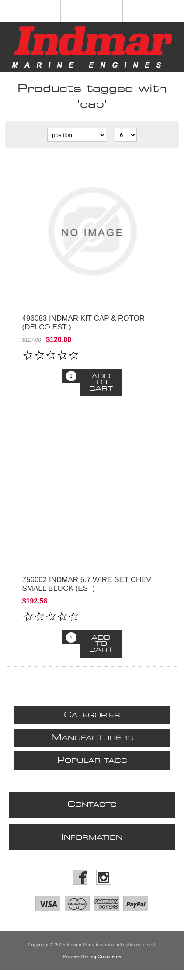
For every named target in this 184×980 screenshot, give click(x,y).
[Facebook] (80, 877)
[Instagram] (104, 877)
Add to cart (101, 383)
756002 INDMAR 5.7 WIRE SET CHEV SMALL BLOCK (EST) (87, 584)
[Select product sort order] (77, 135)
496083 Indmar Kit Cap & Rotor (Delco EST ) (84, 323)
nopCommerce (105, 956)
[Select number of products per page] (126, 135)
